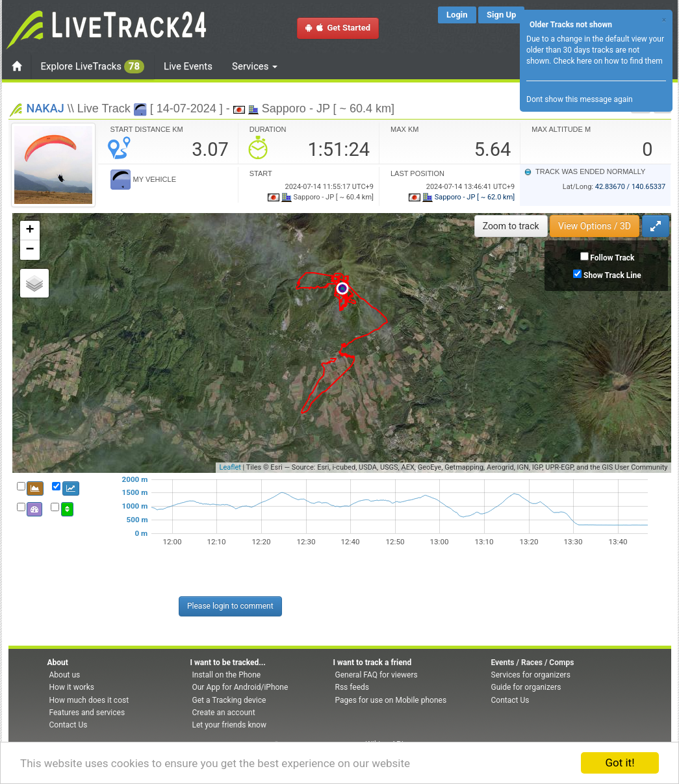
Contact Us (69, 725)
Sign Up (501, 15)
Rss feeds (352, 687)
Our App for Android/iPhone (240, 687)
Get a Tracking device (229, 700)
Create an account (224, 713)
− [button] (30, 250)
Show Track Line (612, 275)
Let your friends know (229, 725)
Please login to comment (230, 606)
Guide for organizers (526, 687)
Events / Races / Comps (533, 663)
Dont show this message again (580, 99)
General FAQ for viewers (377, 675)
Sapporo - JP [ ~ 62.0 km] (462, 197)
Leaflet (230, 467)
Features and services (87, 713)
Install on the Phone (227, 675)
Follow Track (612, 258)
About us (65, 675)
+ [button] (30, 231)
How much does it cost (89, 700)
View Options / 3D (595, 226)
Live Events (188, 66)
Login (457, 15)
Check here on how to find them (608, 61)
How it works (72, 687)
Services (255, 66)
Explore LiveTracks (93, 67)
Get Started (338, 28)
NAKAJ (45, 108)
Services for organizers (531, 675)
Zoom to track (511, 226)
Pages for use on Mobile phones (391, 700)
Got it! (620, 763)
